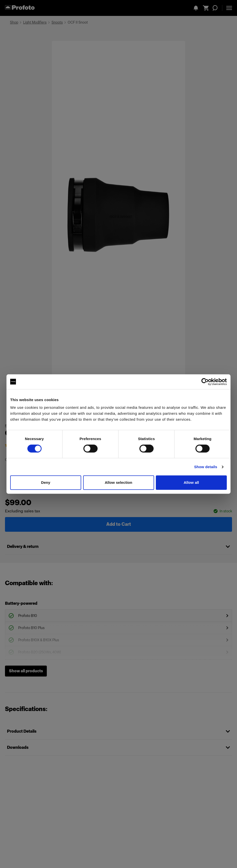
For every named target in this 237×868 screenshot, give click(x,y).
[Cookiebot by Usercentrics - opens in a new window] (205, 382)
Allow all (191, 482)
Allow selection (119, 482)
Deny (46, 482)
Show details (206, 467)
